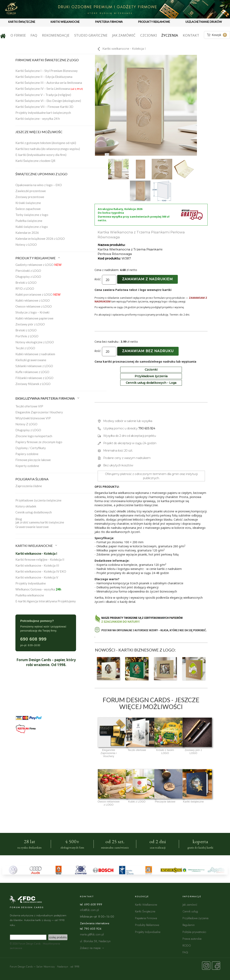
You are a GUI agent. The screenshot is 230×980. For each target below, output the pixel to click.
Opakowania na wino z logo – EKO (39, 185)
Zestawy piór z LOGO (30, 324)
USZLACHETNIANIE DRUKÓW (204, 22)
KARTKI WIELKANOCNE (65, 22)
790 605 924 (147, 428)
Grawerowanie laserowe (32, 527)
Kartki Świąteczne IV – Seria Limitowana (49, 89)
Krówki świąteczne (28, 203)
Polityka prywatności (194, 932)
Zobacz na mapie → (92, 948)
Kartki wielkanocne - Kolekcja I (36, 553)
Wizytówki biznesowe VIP (33, 418)
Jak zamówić (124, 35)
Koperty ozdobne (27, 466)
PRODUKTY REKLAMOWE (154, 22)
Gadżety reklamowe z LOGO (38, 265)
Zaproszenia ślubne (29, 486)
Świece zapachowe (28, 209)
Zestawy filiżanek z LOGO (33, 384)
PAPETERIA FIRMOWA (109, 22)
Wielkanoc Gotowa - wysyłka (38, 589)
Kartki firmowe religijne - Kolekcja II (40, 559)
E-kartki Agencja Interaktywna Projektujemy (46, 601)
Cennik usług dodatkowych (34, 512)
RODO (187, 945)
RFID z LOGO (25, 288)
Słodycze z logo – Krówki (32, 312)
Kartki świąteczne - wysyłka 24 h (38, 119)
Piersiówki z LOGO (28, 271)
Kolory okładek (26, 506)
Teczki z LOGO (25, 348)
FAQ (34, 35)
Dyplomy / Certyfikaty (31, 448)
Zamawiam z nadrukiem (147, 279)
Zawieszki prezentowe (31, 191)
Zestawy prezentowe (30, 197)
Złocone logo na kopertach (34, 436)
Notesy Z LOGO (26, 424)
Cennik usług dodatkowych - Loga (151, 383)
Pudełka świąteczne (29, 221)
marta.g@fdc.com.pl (92, 934)
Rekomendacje (56, 35)
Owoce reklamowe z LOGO (34, 306)
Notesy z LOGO (26, 244)
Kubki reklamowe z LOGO (33, 300)
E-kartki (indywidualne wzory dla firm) (41, 155)
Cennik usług (190, 911)
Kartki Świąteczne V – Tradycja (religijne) (43, 95)
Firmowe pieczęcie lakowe (33, 460)
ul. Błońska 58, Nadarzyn (95, 941)
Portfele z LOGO (27, 336)
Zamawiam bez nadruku (148, 351)
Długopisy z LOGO (28, 277)
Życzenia (170, 35)
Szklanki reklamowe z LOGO (34, 366)
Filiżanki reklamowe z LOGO (34, 378)
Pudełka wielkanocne (30, 595)
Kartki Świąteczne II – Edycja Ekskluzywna (44, 77)
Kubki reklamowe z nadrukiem (35, 354)
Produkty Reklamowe (147, 925)
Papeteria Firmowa (146, 918)
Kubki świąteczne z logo (32, 227)
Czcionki (149, 35)
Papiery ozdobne (27, 454)
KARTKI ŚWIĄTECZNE (22, 22)
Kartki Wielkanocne (146, 904)
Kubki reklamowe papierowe (34, 318)
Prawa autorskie (192, 939)
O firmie (18, 35)
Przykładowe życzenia (151, 376)
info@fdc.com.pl (89, 910)
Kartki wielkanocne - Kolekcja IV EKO (41, 571)
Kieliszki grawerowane (31, 360)
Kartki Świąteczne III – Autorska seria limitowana (49, 83)
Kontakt (191, 35)
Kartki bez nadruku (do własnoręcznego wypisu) (48, 149)
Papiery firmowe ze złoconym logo (39, 442)
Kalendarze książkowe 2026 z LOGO (40, 239)
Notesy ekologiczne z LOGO (35, 342)
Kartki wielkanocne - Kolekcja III (37, 565)
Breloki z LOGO (26, 282)
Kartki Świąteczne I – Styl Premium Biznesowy (47, 71)
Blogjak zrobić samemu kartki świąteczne (40, 521)
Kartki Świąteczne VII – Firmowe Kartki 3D (44, 107)
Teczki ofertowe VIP (29, 406)
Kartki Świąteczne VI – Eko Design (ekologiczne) (48, 101)
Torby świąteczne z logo (32, 215)
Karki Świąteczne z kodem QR (35, 161)
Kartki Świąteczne (145, 911)
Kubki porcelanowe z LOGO (38, 294)
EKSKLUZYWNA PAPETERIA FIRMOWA (48, 398)
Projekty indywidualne (31, 583)
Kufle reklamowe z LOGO (32, 372)
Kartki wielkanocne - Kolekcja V (37, 577)
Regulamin (189, 925)
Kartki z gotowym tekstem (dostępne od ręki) (46, 143)
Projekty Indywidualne (148, 932)
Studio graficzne (91, 35)
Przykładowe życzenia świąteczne (38, 500)
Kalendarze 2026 (27, 233)
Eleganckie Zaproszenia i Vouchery (39, 412)
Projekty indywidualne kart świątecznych (43, 113)
